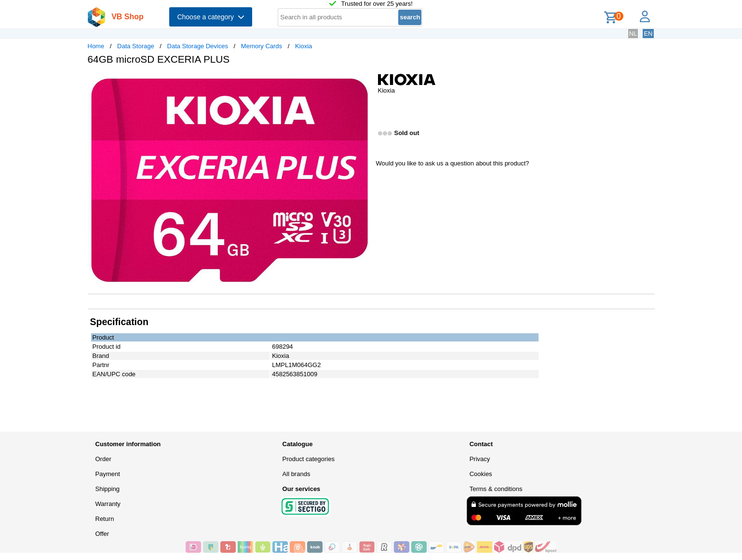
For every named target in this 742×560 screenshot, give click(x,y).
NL (633, 34)
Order (103, 459)
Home (96, 46)
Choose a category (210, 17)
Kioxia (304, 46)
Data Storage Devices (198, 46)
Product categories (309, 459)
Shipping (108, 489)
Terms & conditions (496, 489)
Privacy (480, 459)
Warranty (108, 504)
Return (105, 519)
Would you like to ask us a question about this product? (453, 163)
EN (648, 34)
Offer (102, 534)
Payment (108, 474)
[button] (363, 82)
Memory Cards (262, 46)
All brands (297, 474)
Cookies (481, 474)
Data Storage (136, 46)
